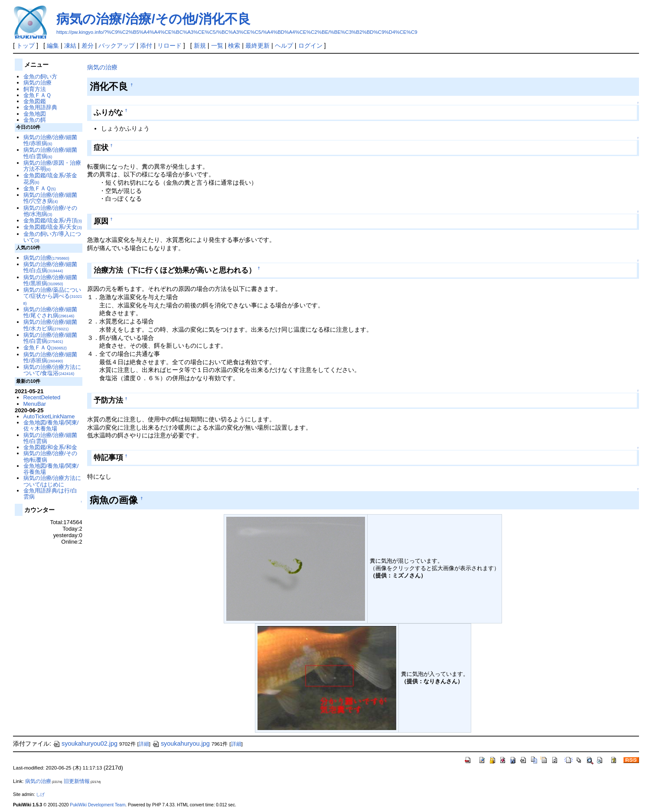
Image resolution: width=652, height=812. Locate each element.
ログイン (310, 46)
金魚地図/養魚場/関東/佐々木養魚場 (51, 426)
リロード (170, 46)
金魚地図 (35, 114)
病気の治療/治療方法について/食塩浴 (52, 370)
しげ (40, 794)
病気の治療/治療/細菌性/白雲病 (50, 153)
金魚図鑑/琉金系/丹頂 (53, 220)
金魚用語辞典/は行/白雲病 (50, 494)
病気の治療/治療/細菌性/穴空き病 (50, 198)
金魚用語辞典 (40, 107)
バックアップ (117, 46)
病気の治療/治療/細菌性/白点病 (50, 267)
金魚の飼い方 (40, 77)
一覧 (217, 46)
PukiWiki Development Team (98, 805)
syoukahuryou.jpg (181, 744)
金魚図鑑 (35, 101)
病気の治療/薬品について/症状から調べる (53, 296)
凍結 (70, 46)
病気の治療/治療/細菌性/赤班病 (50, 140)
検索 (234, 46)
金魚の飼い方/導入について (52, 237)
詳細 (144, 744)
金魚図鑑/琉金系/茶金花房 (50, 178)
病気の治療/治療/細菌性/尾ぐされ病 (50, 312)
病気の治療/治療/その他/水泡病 (50, 211)
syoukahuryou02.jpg (85, 744)
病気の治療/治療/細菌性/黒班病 (50, 280)
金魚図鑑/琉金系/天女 (53, 227)
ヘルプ (284, 46)
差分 (88, 46)
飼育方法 (35, 89)
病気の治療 (102, 67)
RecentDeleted (42, 397)
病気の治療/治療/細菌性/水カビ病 (50, 325)
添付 (146, 46)
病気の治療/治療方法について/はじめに (52, 481)
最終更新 (258, 46)
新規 (200, 46)
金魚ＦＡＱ (37, 95)
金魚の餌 (35, 120)
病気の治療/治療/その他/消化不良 (153, 19)
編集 (53, 46)
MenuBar (35, 404)
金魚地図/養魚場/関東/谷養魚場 (51, 469)
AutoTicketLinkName (49, 416)
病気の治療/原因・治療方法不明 (52, 166)
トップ (26, 46)
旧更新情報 (77, 781)
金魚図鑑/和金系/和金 (50, 447)
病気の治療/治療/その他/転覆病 (50, 456)
